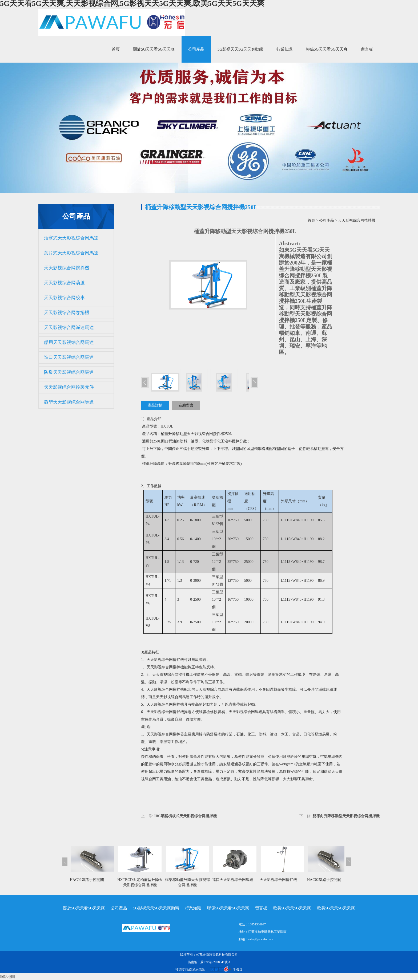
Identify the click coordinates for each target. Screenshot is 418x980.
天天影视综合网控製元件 (69, 387)
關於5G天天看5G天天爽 (154, 49)
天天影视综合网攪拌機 (67, 268)
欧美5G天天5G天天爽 (292, 908)
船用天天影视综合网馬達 (69, 342)
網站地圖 (7, 977)
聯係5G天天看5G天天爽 (327, 49)
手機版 (238, 970)
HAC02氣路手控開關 (87, 880)
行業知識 (284, 49)
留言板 (367, 49)
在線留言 (186, 405)
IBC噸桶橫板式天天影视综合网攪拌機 (185, 816)
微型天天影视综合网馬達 (69, 402)
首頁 (116, 49)
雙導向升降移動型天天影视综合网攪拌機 (346, 816)
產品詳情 (155, 405)
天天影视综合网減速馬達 (69, 328)
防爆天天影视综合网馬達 (69, 372)
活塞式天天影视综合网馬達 (71, 238)
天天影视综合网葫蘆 (64, 283)
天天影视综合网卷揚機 (67, 313)
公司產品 (196, 49)
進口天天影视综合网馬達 (69, 357)
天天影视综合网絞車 (64, 298)
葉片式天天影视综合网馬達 (71, 253)
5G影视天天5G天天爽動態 (240, 49)
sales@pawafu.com (261, 939)
